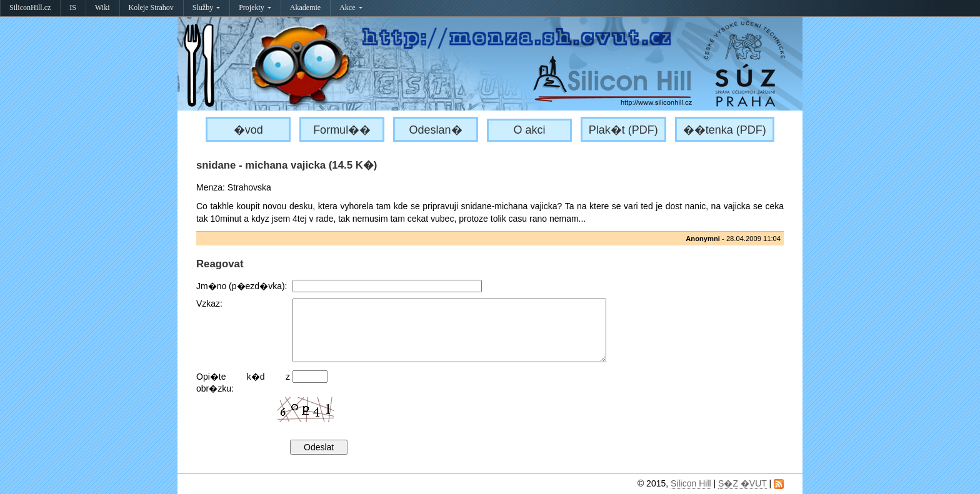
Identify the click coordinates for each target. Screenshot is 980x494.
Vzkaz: (209, 304)
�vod (248, 130)
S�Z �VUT (742, 483)
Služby (206, 7)
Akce (351, 7)
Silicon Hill (691, 483)
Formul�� (342, 130)
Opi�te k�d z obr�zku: (243, 383)
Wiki (102, 7)
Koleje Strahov (151, 7)
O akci (529, 130)
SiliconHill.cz (30, 7)
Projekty (255, 7)
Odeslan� (436, 130)
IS (73, 7)
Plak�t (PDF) (623, 130)
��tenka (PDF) (725, 130)
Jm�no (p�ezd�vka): (242, 286)
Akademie (305, 7)
